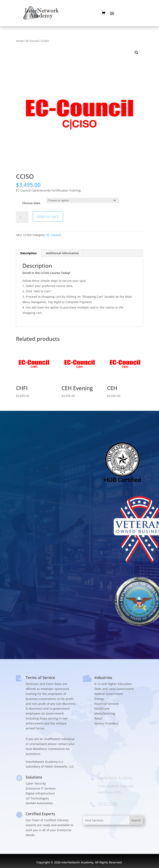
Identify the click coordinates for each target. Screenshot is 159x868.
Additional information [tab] (62, 253)
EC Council (32, 41)
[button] (136, 53)
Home (20, 41)
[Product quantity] (22, 217)
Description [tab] (28, 253)
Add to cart (48, 216)
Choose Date (31, 203)
